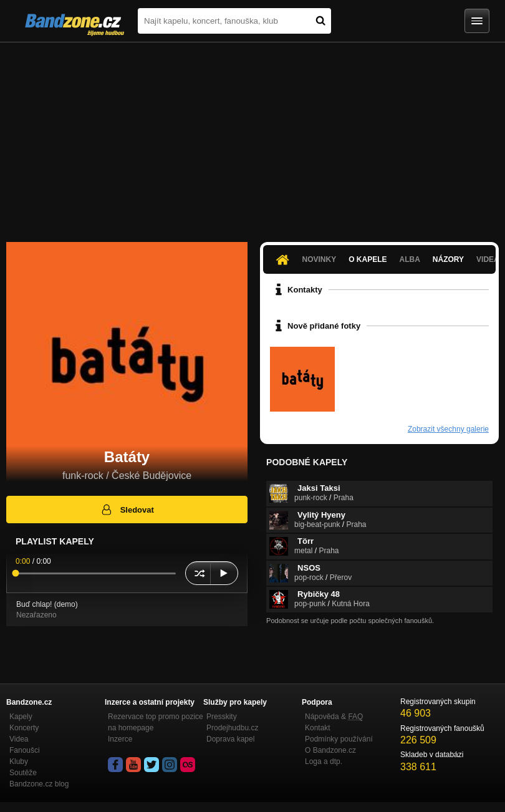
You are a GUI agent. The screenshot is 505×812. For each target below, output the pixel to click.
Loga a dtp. (324, 761)
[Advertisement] (252, 136)
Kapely (21, 717)
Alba (410, 259)
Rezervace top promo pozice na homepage (156, 722)
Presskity (222, 717)
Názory (448, 259)
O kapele (368, 259)
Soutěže (23, 773)
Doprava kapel (230, 739)
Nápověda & (334, 717)
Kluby (19, 761)
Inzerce (120, 739)
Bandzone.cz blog (39, 784)
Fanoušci (25, 750)
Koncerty (24, 728)
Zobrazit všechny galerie (448, 429)
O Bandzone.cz (330, 750)
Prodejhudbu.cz (232, 728)
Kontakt (318, 728)
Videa (19, 739)
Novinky (319, 259)
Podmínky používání (339, 739)
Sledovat (127, 510)
